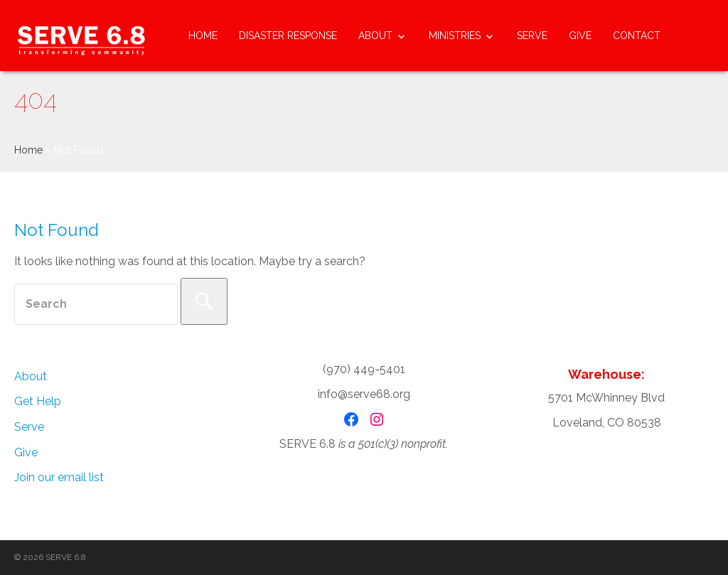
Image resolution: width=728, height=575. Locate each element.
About (375, 36)
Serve (532, 36)
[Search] (204, 301)
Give (580, 36)
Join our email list (59, 477)
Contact (637, 36)
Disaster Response (288, 36)
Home (203, 36)
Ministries (455, 36)
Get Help (38, 401)
